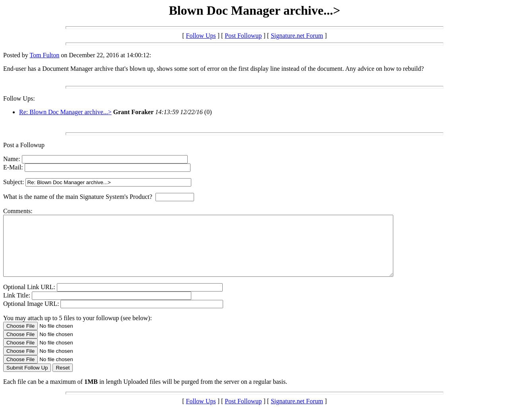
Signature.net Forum (297, 36)
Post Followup (243, 36)
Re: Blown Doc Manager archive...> (65, 112)
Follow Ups (201, 36)
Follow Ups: (19, 98)
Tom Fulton (44, 55)
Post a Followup (24, 145)
